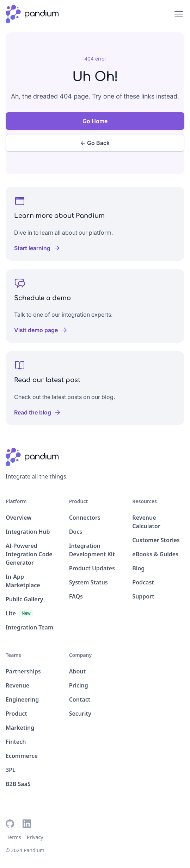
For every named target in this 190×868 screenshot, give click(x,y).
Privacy (35, 837)
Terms (14, 837)
